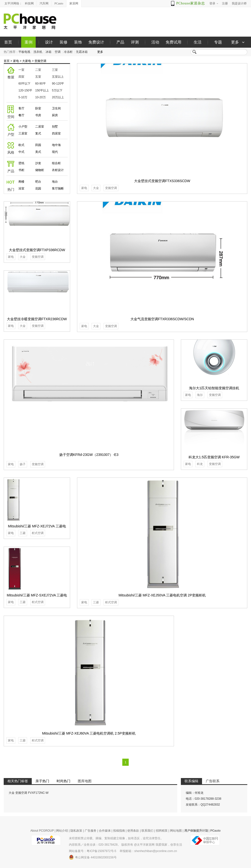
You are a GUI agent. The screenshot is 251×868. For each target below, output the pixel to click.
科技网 (29, 3)
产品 (120, 42)
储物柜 (40, 170)
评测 (135, 42)
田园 (38, 145)
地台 (55, 182)
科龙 (200, 464)
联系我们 (147, 831)
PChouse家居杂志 (191, 3)
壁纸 (21, 163)
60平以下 (24, 84)
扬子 (23, 464)
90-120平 (58, 84)
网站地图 (176, 831)
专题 (218, 42)
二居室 (40, 127)
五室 (38, 77)
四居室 (56, 133)
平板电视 (24, 52)
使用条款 (133, 831)
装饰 (78, 42)
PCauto (59, 3)
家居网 (74, 3)
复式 (38, 133)
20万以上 (58, 97)
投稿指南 (119, 831)
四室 (21, 77)
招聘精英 (162, 831)
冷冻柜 (68, 52)
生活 (198, 42)
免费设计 (96, 42)
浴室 (21, 188)
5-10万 (23, 97)
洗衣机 (38, 52)
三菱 (96, 602)
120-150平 (25, 90)
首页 (8, 42)
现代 (55, 152)
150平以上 (42, 90)
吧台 (38, 182)
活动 (155, 42)
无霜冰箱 (82, 52)
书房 (38, 115)
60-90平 (40, 84)
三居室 (23, 133)
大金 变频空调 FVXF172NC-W (29, 793)
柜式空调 (111, 602)
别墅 (55, 127)
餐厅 (21, 115)
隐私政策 (76, 831)
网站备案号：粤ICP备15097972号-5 (93, 851)
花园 (38, 188)
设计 (49, 42)
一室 (21, 70)
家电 (16, 61)
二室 (38, 70)
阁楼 (21, 182)
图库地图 (85, 781)
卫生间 (56, 108)
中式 (21, 152)
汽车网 (44, 3)
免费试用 (173, 42)
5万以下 (57, 90)
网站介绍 (62, 831)
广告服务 (91, 831)
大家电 (27, 61)
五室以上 (58, 77)
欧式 (21, 145)
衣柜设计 (58, 170)
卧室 (38, 108)
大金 (96, 188)
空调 (58, 52)
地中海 (56, 145)
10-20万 (40, 97)
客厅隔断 (58, 188)
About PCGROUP (42, 831)
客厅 (21, 108)
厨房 (55, 115)
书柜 (21, 170)
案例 (29, 42)
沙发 (38, 163)
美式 (38, 152)
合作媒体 (105, 831)
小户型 (23, 127)
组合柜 (56, 163)
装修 (63, 42)
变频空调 (40, 61)
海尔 (200, 395)
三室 (55, 70)
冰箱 (48, 52)
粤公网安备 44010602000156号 (93, 857)
